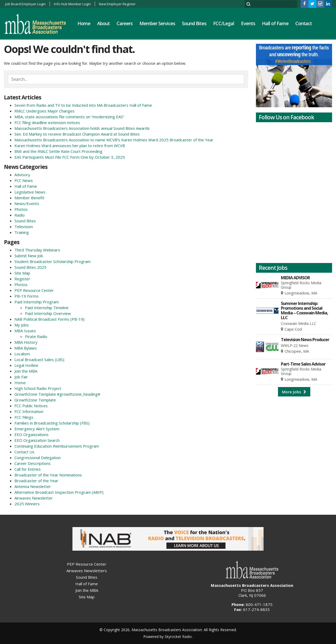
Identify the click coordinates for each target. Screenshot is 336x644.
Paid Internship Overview (48, 313)
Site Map (22, 273)
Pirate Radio (36, 336)
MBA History (26, 342)
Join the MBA (26, 371)
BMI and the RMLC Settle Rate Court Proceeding (58, 151)
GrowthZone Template (35, 400)
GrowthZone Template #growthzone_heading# (57, 394)
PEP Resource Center (34, 290)
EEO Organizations (31, 434)
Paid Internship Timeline (47, 308)
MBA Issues (25, 331)
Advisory (22, 175)
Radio (20, 215)
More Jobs (294, 392)
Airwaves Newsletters (87, 571)
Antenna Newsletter (33, 486)
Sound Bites (194, 23)
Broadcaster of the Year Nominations (48, 475)
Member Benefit (29, 198)
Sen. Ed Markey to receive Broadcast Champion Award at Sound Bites (77, 134)
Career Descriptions (33, 463)
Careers (125, 23)
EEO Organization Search (37, 440)
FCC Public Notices (31, 406)
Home (84, 23)
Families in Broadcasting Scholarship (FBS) (52, 423)
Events (248, 23)
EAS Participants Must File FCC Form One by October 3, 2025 (70, 157)
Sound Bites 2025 (30, 267)
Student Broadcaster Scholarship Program (52, 261)
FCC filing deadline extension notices (47, 122)
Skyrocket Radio (178, 637)
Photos (21, 209)
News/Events (27, 203)
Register (22, 279)
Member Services (157, 23)
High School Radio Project (38, 388)
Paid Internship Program (37, 302)
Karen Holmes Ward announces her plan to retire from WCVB (70, 146)
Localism (22, 354)
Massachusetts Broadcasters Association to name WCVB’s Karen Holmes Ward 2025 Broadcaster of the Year (114, 140)
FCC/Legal (224, 23)
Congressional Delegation (38, 458)
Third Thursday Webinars (37, 250)
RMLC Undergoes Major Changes (44, 111)
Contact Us (24, 452)
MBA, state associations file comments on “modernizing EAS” (69, 117)
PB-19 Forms (27, 296)
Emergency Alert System (37, 429)
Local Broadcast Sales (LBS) (39, 359)
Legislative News (30, 192)
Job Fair (21, 377)
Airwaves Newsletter (34, 498)
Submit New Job (29, 256)
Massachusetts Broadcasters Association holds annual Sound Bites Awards (82, 128)
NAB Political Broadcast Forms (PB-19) (49, 319)
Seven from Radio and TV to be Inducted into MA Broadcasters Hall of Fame (83, 105)
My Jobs (22, 325)
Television (24, 227)
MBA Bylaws (26, 348)
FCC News (24, 180)
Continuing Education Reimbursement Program (57, 446)
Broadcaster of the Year (36, 481)
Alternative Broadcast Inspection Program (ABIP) (59, 492)
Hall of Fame (275, 23)
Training (22, 232)
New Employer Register (117, 4)
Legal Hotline (26, 365)
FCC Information (29, 411)
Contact (304, 23)
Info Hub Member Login (72, 4)
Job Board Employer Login (25, 4)
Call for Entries (28, 469)
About (103, 23)
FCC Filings (24, 417)
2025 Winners (27, 504)
